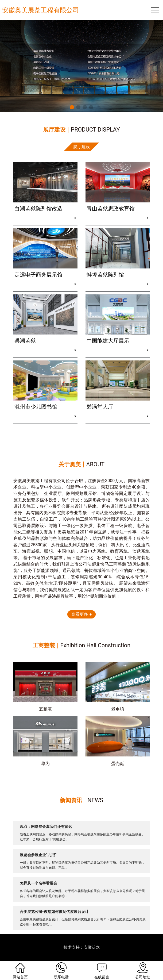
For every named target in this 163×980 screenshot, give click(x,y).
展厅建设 (81, 147)
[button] (72, 107)
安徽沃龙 (92, 947)
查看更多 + (81, 614)
